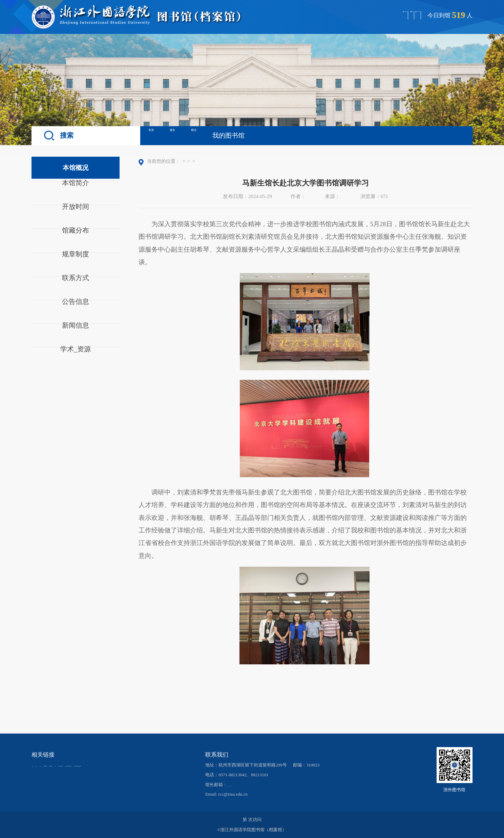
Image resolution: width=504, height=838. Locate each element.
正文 (249, 161)
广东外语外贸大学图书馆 (145, 772)
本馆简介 (76, 192)
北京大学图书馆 (47, 772)
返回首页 (404, 15)
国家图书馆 (107, 765)
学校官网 (314, 15)
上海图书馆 (136, 765)
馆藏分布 (76, 239)
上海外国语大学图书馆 (92, 772)
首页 (186, 161)
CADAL (81, 765)
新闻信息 (76, 334)
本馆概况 (205, 161)
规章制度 (76, 263)
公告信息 (76, 311)
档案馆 (359, 15)
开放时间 (76, 216)
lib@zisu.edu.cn (241, 785)
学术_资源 (76, 358)
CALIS (60, 765)
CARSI (161, 765)
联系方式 (76, 287)
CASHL (39, 765)
